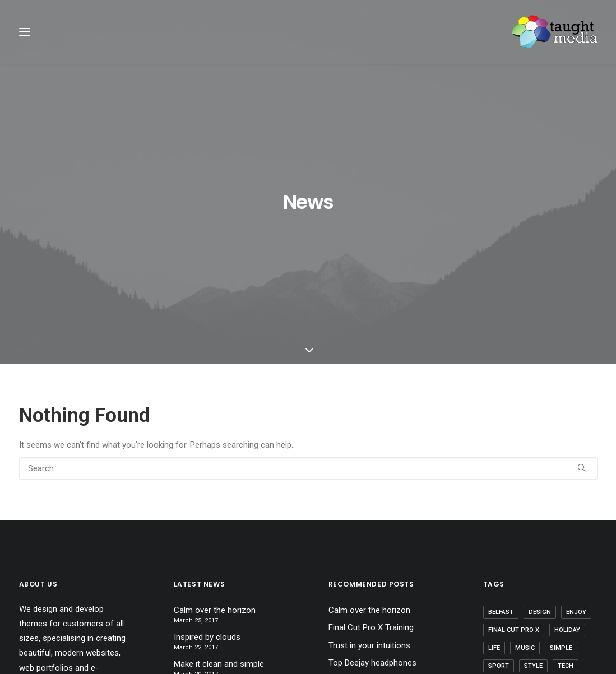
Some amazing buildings (373, 566)
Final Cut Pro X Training (371, 496)
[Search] (308, 336)
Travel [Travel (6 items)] (499, 552)
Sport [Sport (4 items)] (499, 534)
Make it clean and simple (219, 532)
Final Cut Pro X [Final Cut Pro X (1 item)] (514, 498)
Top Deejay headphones (372, 531)
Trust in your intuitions (369, 513)
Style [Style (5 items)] (533, 534)
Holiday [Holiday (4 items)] (567, 498)
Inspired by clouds (207, 505)
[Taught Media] (555, 32)
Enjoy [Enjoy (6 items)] (576, 480)
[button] (582, 335)
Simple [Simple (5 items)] (561, 516)
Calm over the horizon (215, 478)
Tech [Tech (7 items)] (566, 534)
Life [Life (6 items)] (494, 516)
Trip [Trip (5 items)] (533, 552)
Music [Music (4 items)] (525, 516)
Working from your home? (377, 549)
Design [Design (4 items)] (540, 480)
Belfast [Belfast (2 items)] (501, 480)
